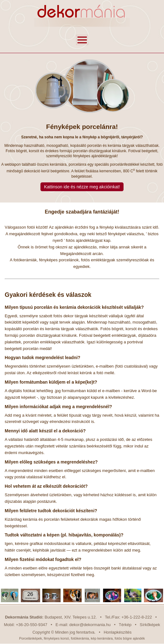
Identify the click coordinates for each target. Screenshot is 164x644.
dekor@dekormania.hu (90, 625)
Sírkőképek (150, 625)
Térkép (125, 625)
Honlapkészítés (118, 632)
